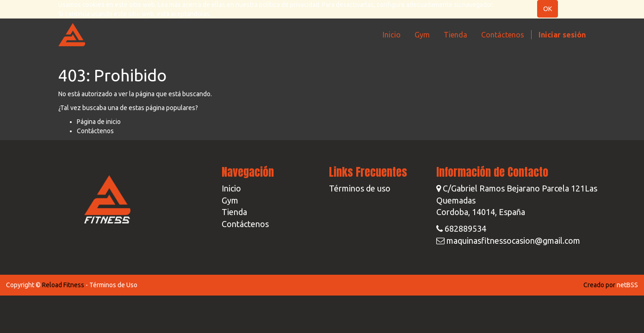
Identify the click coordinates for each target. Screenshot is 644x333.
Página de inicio (99, 122)
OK (548, 9)
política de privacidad (289, 5)
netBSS (627, 285)
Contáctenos (95, 131)
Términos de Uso (113, 285)
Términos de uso (360, 188)
